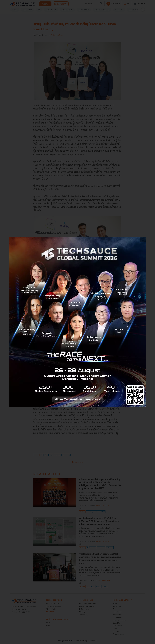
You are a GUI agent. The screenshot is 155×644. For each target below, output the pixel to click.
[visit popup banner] (78, 322)
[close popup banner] (143, 240)
